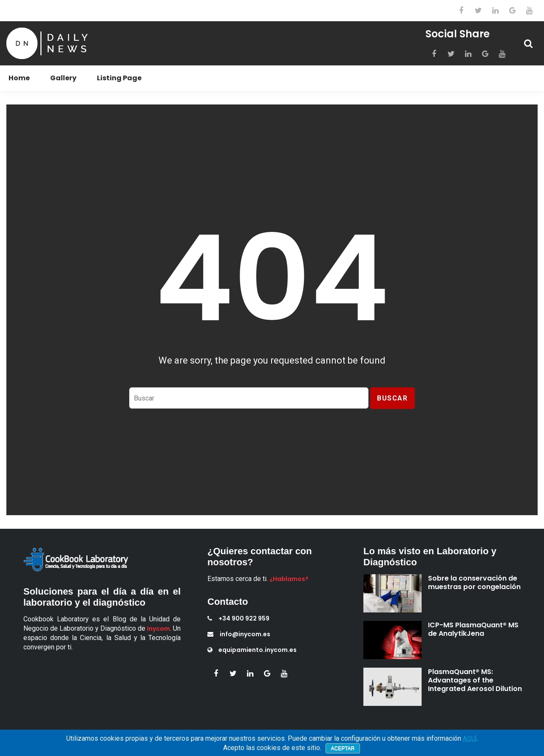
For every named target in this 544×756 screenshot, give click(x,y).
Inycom (159, 629)
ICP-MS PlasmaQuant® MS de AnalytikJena (473, 629)
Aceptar (343, 748)
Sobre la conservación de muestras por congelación (474, 583)
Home (19, 78)
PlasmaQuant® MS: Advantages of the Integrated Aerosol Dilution (475, 680)
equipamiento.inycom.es (252, 650)
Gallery (63, 78)
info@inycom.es (239, 634)
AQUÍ (470, 739)
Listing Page (119, 78)
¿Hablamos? (289, 579)
